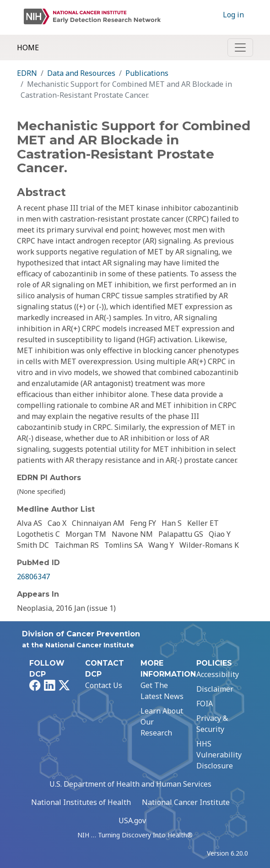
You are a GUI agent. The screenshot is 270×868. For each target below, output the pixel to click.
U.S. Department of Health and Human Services (130, 784)
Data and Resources (81, 73)
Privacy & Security (212, 724)
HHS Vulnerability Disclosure (219, 755)
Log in (233, 15)
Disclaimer (215, 689)
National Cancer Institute (186, 802)
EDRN (27, 73)
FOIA (205, 704)
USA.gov (132, 820)
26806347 (33, 577)
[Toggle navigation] (240, 48)
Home (28, 48)
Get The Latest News (162, 691)
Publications (147, 73)
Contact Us (104, 685)
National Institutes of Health (81, 802)
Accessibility (218, 674)
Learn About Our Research (162, 722)
